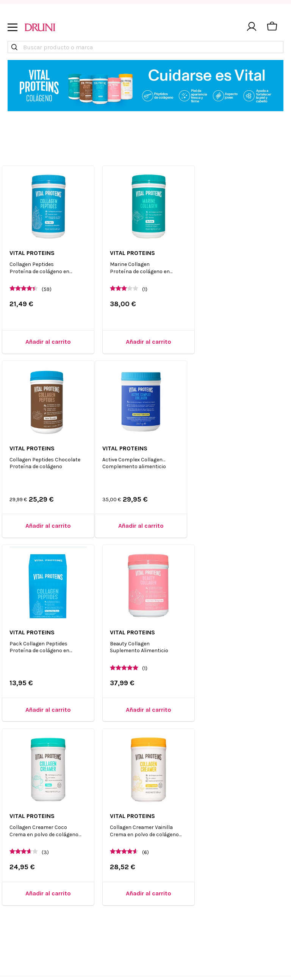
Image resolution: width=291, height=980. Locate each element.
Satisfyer (226, 859)
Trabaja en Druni (99, 846)
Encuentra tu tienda (104, 834)
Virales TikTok (233, 821)
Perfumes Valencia (239, 896)
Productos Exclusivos (244, 834)
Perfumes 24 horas (240, 871)
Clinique (226, 908)
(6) (144, 661)
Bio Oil (269, 930)
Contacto (158, 834)
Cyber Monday (165, 896)
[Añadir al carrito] (47, 339)
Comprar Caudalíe (239, 846)
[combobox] (145, 47)
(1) (143, 287)
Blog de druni (164, 859)
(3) (46, 661)
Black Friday (162, 884)
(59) (47, 287)
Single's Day (162, 871)
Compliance (93, 892)
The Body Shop (235, 930)
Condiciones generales (177, 846)
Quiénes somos (98, 821)
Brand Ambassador (103, 880)
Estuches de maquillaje (247, 884)
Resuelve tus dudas (173, 821)
